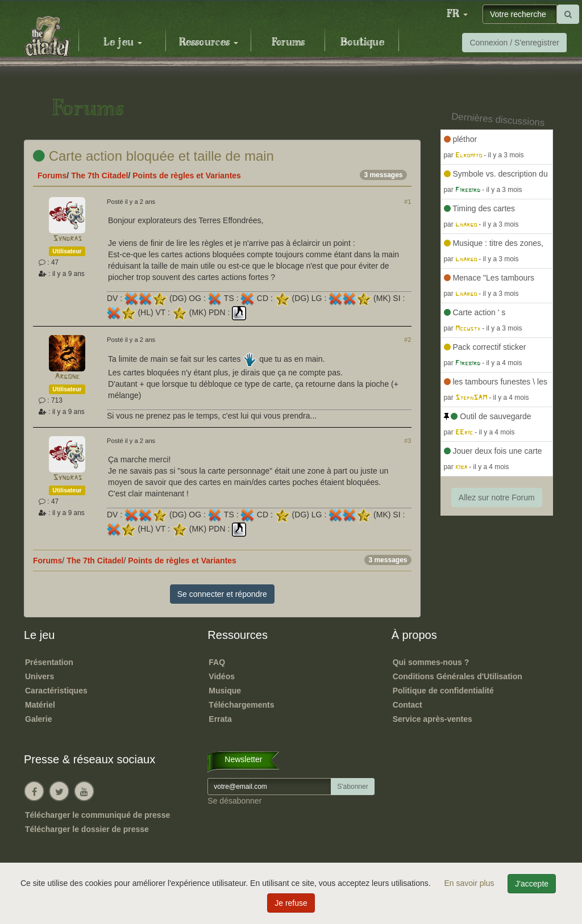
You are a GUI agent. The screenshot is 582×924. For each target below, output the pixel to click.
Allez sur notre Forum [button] (497, 497)
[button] (457, 14)
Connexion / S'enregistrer (514, 43)
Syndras (67, 239)
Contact (408, 705)
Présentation (49, 662)
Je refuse (291, 903)
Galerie (38, 719)
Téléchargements (241, 705)
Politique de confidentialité (443, 691)
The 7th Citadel (99, 175)
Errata (220, 719)
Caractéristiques (56, 691)
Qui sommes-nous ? (431, 662)
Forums (288, 43)
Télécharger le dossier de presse (87, 829)
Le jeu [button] (123, 43)
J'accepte (532, 884)
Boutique (362, 43)
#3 (408, 441)
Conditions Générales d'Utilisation (458, 676)
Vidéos (222, 676)
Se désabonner (234, 801)
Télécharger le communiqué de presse (97, 815)
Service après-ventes (433, 719)
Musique (225, 691)
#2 (408, 340)
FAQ (217, 662)
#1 (408, 202)
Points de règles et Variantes (187, 175)
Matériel (40, 705)
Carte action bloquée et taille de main (153, 156)
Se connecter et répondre (222, 594)
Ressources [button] (209, 43)
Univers (40, 676)
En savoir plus (471, 883)
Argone (67, 377)
